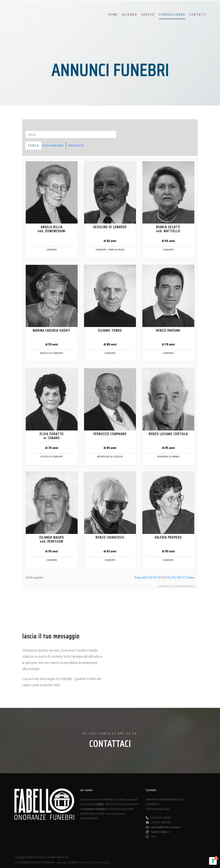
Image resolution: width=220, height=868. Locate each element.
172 (159, 578)
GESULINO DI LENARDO (110, 227)
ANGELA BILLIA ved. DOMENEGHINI (52, 229)
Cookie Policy (102, 862)
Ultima (190, 578)
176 (179, 578)
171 (154, 578)
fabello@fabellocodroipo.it (164, 827)
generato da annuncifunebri (177, 586)
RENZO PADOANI (168, 330)
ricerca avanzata (53, 145)
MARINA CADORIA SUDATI (52, 330)
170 (150, 578)
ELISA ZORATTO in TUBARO (52, 436)
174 (169, 578)
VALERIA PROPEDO (168, 537)
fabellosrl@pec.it (158, 832)
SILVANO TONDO (110, 330)
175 (174, 578)
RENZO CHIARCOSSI (110, 537)
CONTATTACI (110, 744)
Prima (138, 578)
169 (145, 578)
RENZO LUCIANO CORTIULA (168, 434)
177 (184, 578)
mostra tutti (76, 145)
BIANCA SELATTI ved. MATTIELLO (168, 229)
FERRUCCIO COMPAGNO (110, 434)
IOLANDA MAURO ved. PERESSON (52, 539)
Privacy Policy (84, 862)
